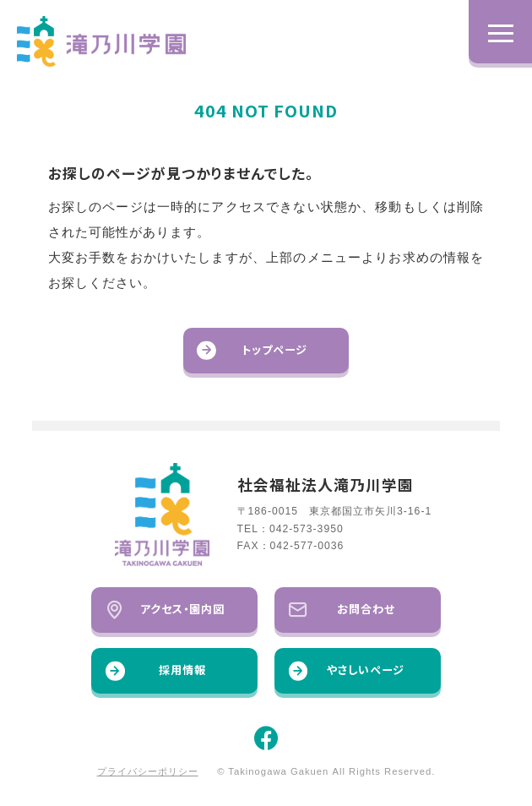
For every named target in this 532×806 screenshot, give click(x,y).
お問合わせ (342, 610)
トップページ (252, 350)
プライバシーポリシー (148, 771)
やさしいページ (347, 671)
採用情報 (156, 671)
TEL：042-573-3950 (290, 529)
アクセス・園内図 (165, 610)
